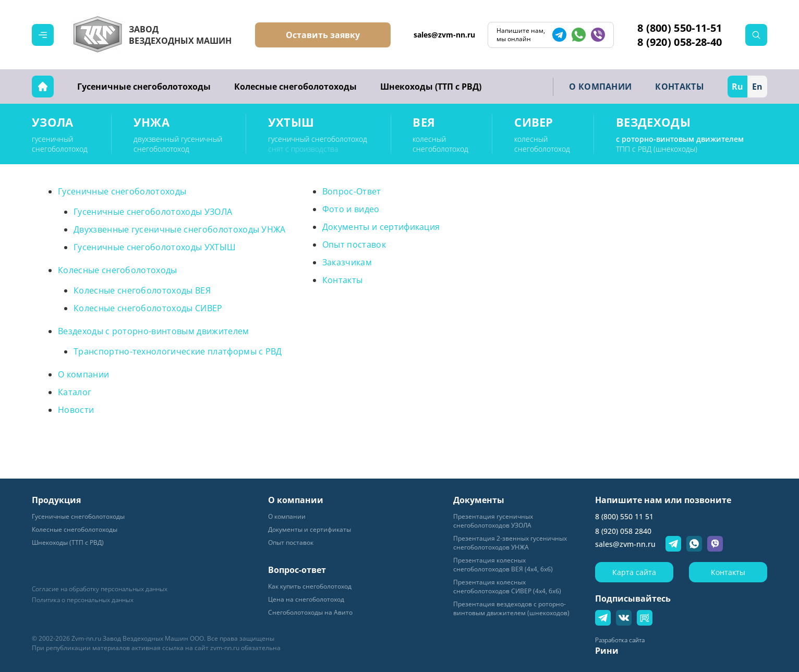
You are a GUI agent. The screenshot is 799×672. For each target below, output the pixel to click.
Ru (737, 87)
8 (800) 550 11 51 (624, 516)
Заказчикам (347, 262)
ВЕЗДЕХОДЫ (653, 122)
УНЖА (152, 122)
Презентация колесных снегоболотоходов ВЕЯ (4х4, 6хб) (503, 565)
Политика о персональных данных (83, 600)
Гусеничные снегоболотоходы (144, 87)
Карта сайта (634, 572)
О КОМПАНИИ (600, 87)
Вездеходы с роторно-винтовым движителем (153, 331)
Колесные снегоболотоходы (295, 87)
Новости (76, 410)
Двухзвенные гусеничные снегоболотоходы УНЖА (180, 229)
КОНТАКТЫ (680, 87)
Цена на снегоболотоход (306, 599)
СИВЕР (534, 122)
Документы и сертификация (381, 227)
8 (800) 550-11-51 (680, 28)
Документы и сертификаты (310, 529)
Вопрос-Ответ (352, 191)
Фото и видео (351, 209)
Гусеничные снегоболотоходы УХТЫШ (155, 247)
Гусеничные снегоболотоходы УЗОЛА (153, 212)
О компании (83, 374)
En (757, 87)
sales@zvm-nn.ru (444, 35)
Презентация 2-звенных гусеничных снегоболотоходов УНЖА (510, 543)
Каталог (75, 392)
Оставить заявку (323, 35)
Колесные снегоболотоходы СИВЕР (148, 308)
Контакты (343, 280)
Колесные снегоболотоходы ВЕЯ (142, 290)
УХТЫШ (291, 122)
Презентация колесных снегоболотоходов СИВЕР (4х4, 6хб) (507, 587)
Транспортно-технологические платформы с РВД (178, 351)
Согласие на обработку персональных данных (100, 589)
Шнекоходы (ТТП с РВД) (431, 87)
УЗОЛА (53, 122)
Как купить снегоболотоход (310, 586)
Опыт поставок (354, 245)
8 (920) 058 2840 (623, 531)
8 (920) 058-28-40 (680, 42)
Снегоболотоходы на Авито (310, 612)
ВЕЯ (424, 122)
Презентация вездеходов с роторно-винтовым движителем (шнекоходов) (511, 608)
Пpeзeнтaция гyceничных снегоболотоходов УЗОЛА (493, 521)
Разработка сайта (620, 640)
